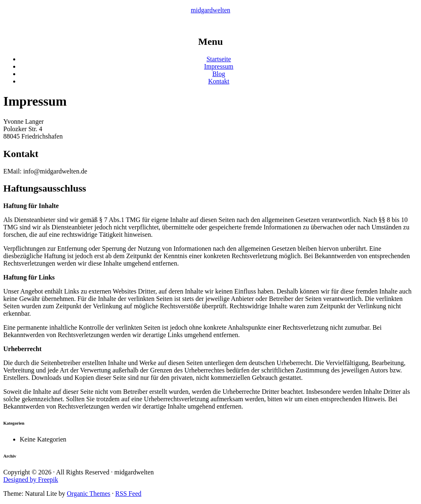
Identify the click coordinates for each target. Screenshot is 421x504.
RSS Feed (128, 494)
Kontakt (219, 81)
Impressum (219, 66)
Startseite (219, 59)
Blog (219, 74)
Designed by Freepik (31, 480)
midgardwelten (210, 10)
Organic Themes (89, 494)
